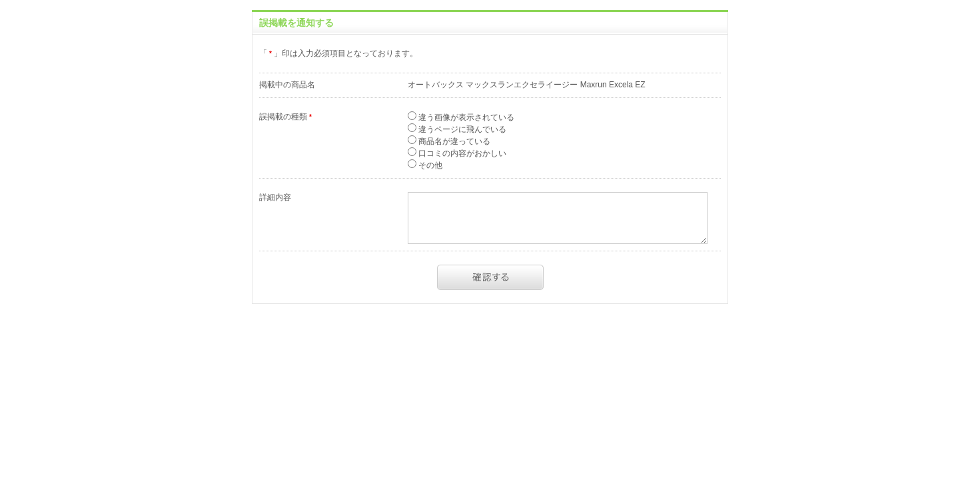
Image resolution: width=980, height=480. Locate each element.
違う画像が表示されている (465, 117)
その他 (429, 165)
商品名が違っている (453, 141)
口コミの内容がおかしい (461, 153)
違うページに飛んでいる (461, 129)
